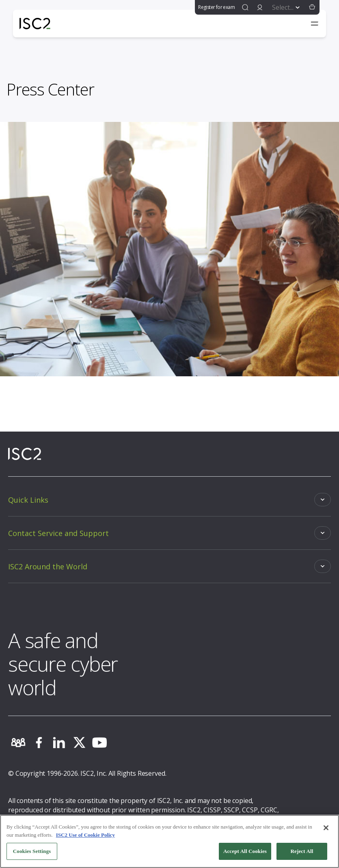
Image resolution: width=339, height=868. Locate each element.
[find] (245, 7)
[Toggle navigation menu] (315, 24)
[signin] (260, 7)
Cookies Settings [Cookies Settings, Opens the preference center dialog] (32, 851)
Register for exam (216, 7)
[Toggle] (169, 500)
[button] (312, 7)
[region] (169, 841)
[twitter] (79, 742)
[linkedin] (59, 742)
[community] (18, 742)
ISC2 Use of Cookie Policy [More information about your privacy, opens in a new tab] (85, 835)
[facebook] (39, 742)
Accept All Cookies (245, 851)
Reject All (302, 851)
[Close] (326, 828)
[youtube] (99, 742)
